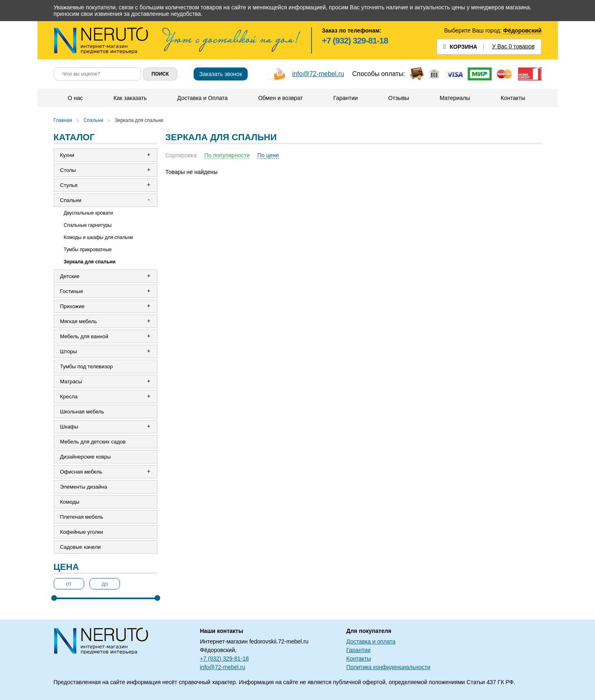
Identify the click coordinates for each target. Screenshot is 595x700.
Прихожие (72, 306)
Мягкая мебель (79, 321)
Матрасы (71, 382)
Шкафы (69, 427)
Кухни (67, 155)
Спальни (93, 120)
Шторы (69, 351)
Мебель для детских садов (93, 442)
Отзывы (399, 98)
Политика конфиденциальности (389, 667)
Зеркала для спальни (139, 120)
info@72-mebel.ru (318, 74)
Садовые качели (81, 547)
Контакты (513, 98)
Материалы (455, 98)
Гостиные (72, 291)
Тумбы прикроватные (88, 250)
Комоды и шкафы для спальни (99, 237)
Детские (70, 276)
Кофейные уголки (82, 532)
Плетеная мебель (82, 517)
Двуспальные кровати (88, 213)
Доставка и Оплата (203, 98)
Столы (68, 170)
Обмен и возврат (281, 98)
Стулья (69, 185)
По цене (268, 155)
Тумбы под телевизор (87, 366)
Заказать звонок (221, 74)
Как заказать (130, 98)
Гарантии (346, 98)
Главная (63, 120)
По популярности (227, 155)
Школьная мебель (82, 412)
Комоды (70, 502)
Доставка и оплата (371, 641)
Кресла (69, 397)
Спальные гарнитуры (88, 225)
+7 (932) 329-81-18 (355, 40)
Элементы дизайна (84, 487)
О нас (75, 98)
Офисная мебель (81, 472)
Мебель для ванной (84, 336)
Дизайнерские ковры (86, 457)
